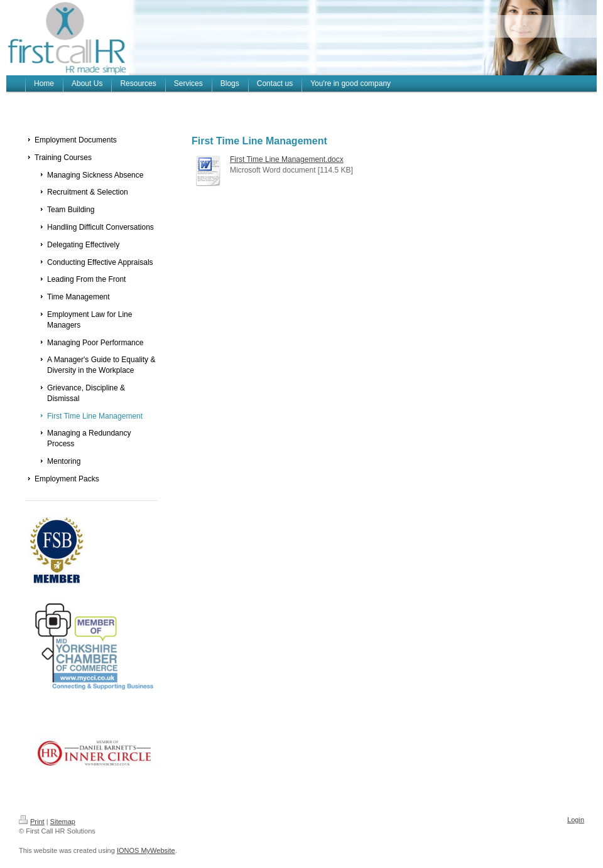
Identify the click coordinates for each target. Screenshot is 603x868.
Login (576, 820)
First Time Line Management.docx (287, 159)
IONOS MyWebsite (146, 850)
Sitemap (63, 822)
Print (32, 822)
